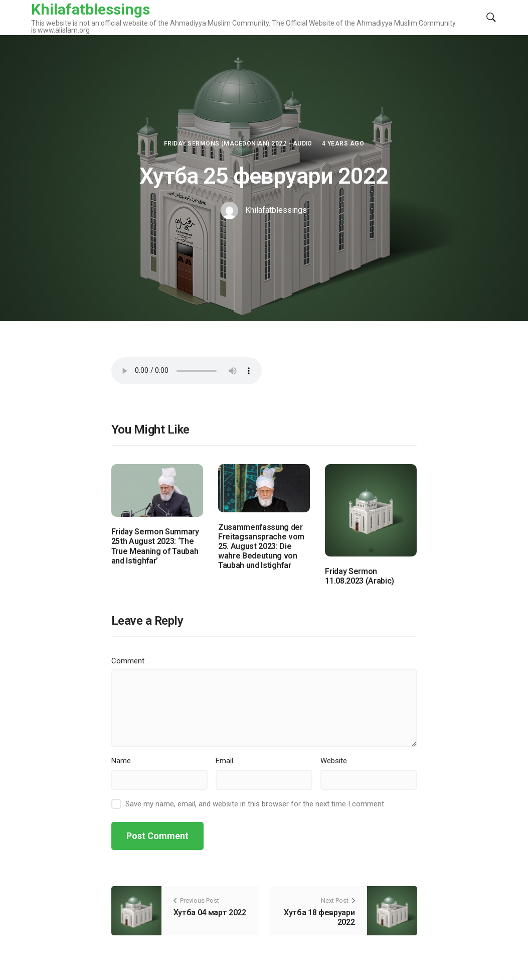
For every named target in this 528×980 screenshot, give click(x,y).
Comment (128, 661)
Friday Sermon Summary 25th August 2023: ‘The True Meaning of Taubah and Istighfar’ (155, 546)
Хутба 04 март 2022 (210, 913)
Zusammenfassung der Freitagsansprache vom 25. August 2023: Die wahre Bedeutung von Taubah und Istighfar (261, 546)
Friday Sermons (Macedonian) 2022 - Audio (238, 144)
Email (224, 761)
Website (334, 761)
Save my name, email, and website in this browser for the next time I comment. (255, 804)
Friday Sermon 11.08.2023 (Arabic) (360, 576)
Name (121, 761)
